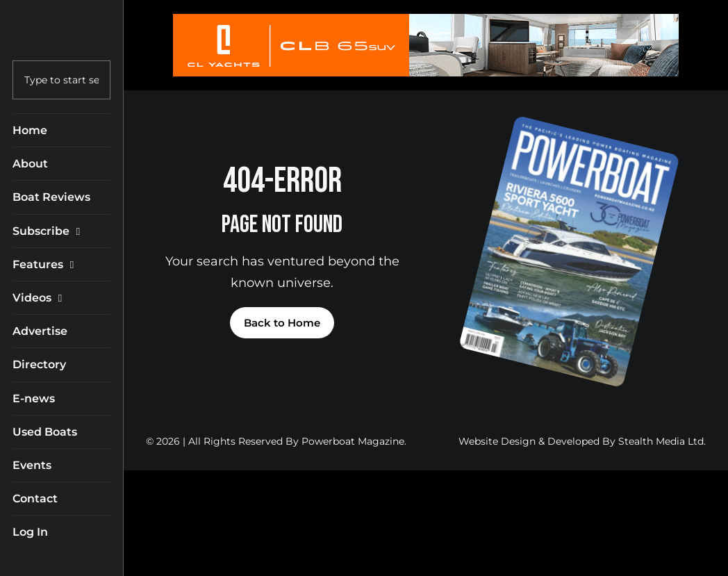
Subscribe (50, 231)
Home (30, 130)
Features (47, 264)
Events (32, 465)
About (30, 164)
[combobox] (62, 80)
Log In (30, 532)
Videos (41, 298)
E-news (34, 398)
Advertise (40, 331)
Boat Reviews (51, 197)
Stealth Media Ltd (661, 441)
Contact (35, 499)
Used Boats (45, 432)
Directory (39, 364)
